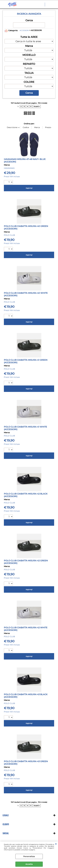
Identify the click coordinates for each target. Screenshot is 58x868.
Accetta (29, 864)
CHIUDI (56, 844)
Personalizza (29, 856)
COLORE (29, 82)
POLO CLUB (9, 235)
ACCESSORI (24, 30)
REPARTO (29, 64)
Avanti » (37, 107)
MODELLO (29, 55)
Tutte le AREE (29, 37)
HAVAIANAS (9, 168)
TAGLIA (29, 73)
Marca (29, 46)
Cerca (29, 20)
